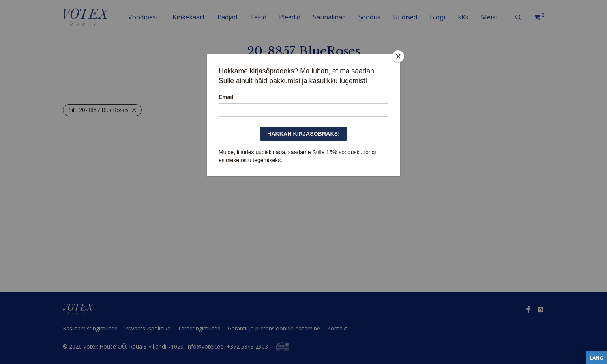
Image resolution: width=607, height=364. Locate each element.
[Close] (398, 56)
